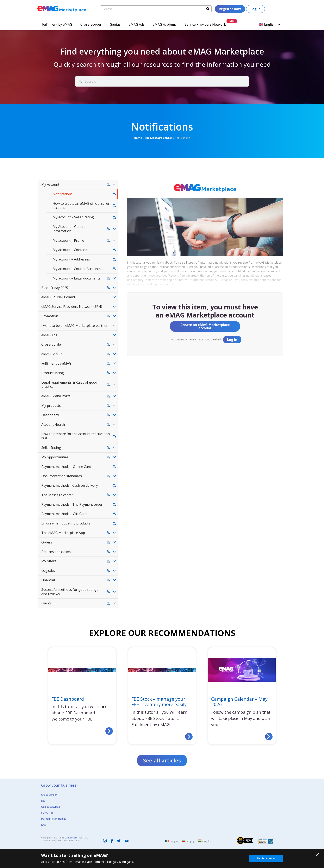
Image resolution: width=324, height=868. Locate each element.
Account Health (53, 424)
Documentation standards (62, 476)
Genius (115, 24)
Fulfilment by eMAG (57, 24)
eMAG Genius (52, 354)
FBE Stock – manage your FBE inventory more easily (159, 702)
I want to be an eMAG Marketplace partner (74, 326)
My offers (49, 561)
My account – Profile (68, 240)
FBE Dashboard (68, 699)
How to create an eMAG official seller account (81, 206)
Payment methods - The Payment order (72, 504)
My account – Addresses (71, 259)
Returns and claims (56, 552)
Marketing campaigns (54, 819)
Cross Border (49, 795)
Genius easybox (50, 807)
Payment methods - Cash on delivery (70, 485)
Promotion (50, 316)
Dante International (74, 838)
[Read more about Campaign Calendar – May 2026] (269, 737)
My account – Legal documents (77, 278)
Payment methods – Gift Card (64, 514)
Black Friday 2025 (55, 288)
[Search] (208, 9)
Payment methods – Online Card (66, 467)
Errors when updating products (66, 523)
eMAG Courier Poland (58, 297)
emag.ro (174, 841)
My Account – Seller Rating (73, 217)
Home (138, 138)
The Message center (158, 138)
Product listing (53, 373)
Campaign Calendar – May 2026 (239, 702)
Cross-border (52, 344)
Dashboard (50, 415)
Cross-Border (91, 24)
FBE (43, 801)
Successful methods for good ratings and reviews (70, 592)
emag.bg (190, 841)
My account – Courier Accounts (77, 269)
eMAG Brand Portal (56, 396)
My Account (50, 184)
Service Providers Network (205, 24)
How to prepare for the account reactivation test (76, 436)
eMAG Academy (165, 24)
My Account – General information (70, 229)
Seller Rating (51, 448)
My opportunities (55, 457)
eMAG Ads (137, 24)
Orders (47, 542)
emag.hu (207, 841)
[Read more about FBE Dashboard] (109, 731)
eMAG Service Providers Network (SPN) (72, 307)
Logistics (48, 571)
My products (51, 405)
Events (46, 603)
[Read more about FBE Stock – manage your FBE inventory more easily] (189, 737)
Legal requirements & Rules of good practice (69, 385)
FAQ (44, 825)
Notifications (63, 194)
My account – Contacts (70, 250)
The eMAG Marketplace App (63, 533)
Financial (48, 580)
